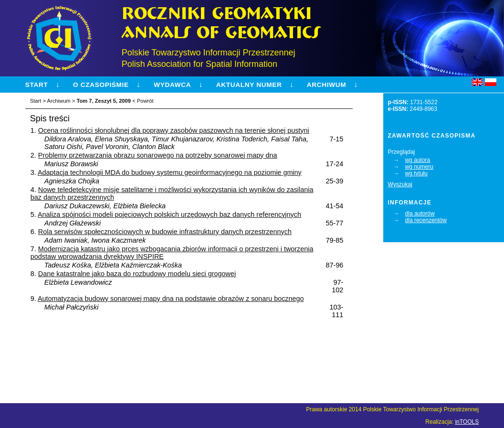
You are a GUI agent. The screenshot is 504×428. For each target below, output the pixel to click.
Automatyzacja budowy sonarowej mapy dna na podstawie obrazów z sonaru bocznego (171, 299)
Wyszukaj (400, 184)
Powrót (145, 101)
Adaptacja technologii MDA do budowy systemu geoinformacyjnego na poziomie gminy (170, 172)
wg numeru (419, 167)
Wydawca (172, 85)
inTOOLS (467, 422)
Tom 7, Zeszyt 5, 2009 (104, 101)
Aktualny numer (249, 85)
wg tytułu (416, 173)
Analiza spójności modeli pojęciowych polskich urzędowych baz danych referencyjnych (169, 214)
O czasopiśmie (101, 85)
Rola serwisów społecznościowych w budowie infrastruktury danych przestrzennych (165, 232)
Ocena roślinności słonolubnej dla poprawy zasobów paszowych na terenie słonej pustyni (174, 130)
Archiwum (326, 85)
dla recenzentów (426, 220)
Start (37, 85)
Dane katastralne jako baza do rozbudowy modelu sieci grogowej (137, 274)
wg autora (418, 160)
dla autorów (420, 214)
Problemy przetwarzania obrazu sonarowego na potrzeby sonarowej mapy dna (158, 155)
